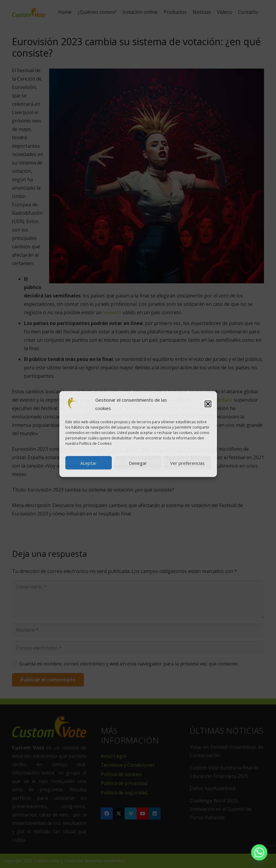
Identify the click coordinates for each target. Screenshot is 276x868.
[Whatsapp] (259, 852)
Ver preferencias (187, 463)
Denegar (138, 463)
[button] (208, 404)
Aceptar (88, 463)
